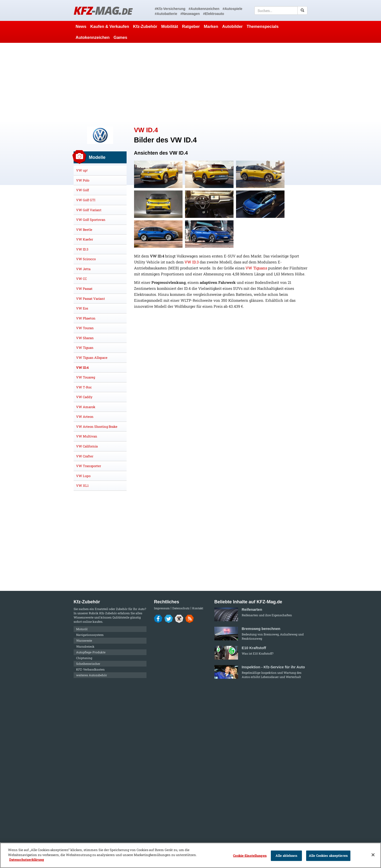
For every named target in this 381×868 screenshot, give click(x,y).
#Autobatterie (166, 14)
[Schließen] (373, 855)
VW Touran (85, 328)
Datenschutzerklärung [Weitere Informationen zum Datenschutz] (27, 860)
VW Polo (83, 180)
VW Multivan (87, 436)
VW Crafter (85, 456)
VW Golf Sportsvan (91, 220)
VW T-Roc (84, 387)
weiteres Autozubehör (92, 675)
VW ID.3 (192, 262)
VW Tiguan (85, 348)
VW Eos (82, 308)
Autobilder (232, 26)
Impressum (162, 608)
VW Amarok (86, 407)
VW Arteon (85, 417)
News (81, 26)
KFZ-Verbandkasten (90, 669)
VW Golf (83, 190)
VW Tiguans (256, 268)
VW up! (82, 170)
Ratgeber (191, 26)
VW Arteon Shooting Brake (97, 427)
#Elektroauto (214, 14)
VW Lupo (83, 476)
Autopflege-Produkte (91, 652)
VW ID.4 (82, 368)
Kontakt (198, 608)
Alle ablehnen (286, 856)
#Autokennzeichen (204, 9)
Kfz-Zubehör (145, 26)
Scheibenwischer (88, 664)
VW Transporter (89, 466)
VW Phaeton (86, 318)
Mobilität (170, 26)
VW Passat (84, 289)
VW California (87, 446)
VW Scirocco (86, 259)
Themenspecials (263, 26)
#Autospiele (232, 9)
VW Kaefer (85, 239)
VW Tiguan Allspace (92, 358)
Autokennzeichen (93, 37)
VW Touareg (86, 377)
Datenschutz (181, 608)
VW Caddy (84, 397)
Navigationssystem (90, 635)
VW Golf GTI (86, 200)
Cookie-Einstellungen (250, 856)
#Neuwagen (190, 14)
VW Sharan (85, 338)
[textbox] (281, 10)
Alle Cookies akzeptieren (328, 856)
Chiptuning (84, 658)
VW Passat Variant (91, 299)
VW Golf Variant (89, 210)
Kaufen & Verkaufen (110, 26)
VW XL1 (82, 486)
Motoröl (82, 629)
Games (120, 37)
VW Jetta (83, 269)
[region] (190, 855)
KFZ (103, 10)
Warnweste (84, 640)
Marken (211, 26)
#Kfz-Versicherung (170, 9)
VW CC (81, 279)
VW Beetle (84, 230)
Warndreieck (85, 646)
